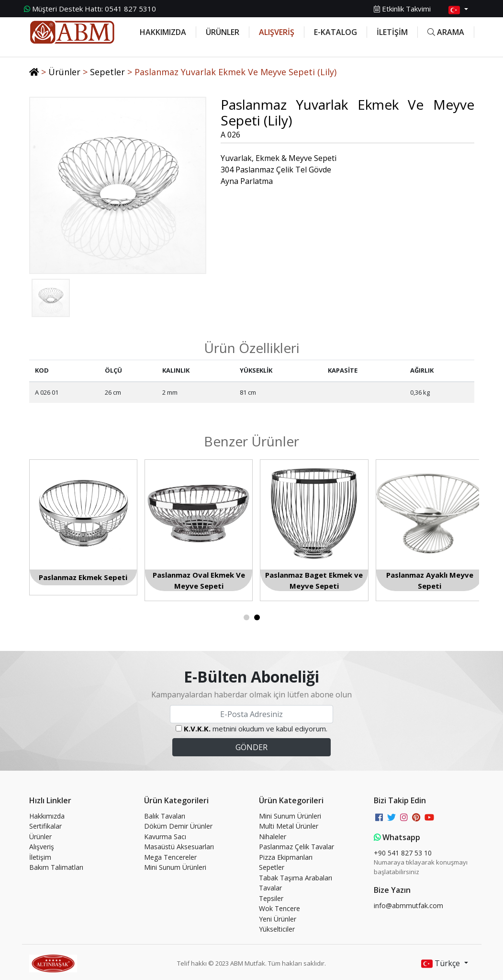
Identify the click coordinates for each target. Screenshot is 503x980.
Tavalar (270, 888)
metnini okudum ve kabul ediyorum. (256, 729)
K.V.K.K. (197, 729)
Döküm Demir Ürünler (178, 826)
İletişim (40, 857)
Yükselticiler (277, 929)
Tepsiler (271, 898)
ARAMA (446, 32)
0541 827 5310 (90, 9)
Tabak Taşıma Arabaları (296, 878)
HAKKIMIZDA (163, 32)
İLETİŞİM (392, 32)
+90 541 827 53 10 (403, 853)
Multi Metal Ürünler (289, 826)
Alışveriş (42, 847)
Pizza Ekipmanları (286, 857)
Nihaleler (273, 837)
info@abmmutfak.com (408, 906)
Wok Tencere (279, 908)
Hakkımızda (47, 816)
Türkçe (442, 964)
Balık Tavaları (165, 816)
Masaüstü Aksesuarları (179, 847)
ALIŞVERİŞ (277, 32)
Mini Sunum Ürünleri (175, 867)
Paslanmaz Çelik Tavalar (296, 847)
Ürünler (64, 72)
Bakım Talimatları (56, 867)
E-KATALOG (335, 32)
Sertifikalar (45, 826)
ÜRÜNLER (223, 32)
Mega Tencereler (170, 857)
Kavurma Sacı (165, 837)
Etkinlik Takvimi (402, 9)
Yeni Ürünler (278, 919)
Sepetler (107, 72)
